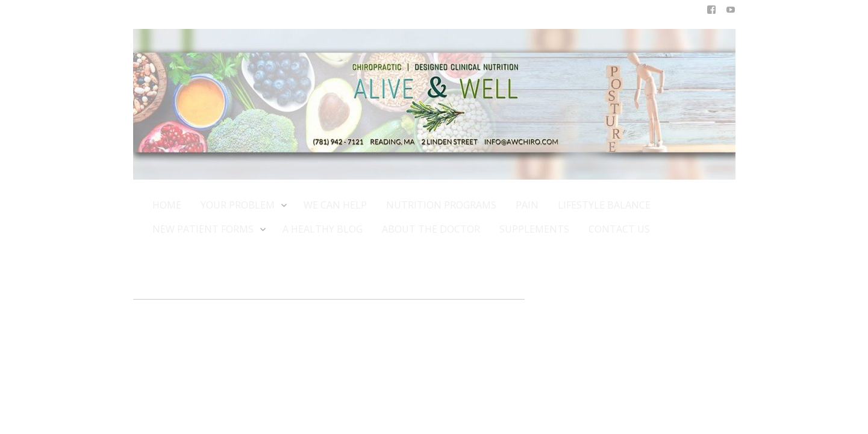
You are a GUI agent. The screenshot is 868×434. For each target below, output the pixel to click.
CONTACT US (619, 229)
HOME (167, 205)
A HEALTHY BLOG (323, 229)
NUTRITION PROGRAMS (441, 205)
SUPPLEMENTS (534, 229)
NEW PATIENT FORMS (208, 229)
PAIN (527, 205)
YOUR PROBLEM (242, 205)
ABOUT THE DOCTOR (431, 229)
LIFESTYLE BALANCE (604, 205)
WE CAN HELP (335, 205)
